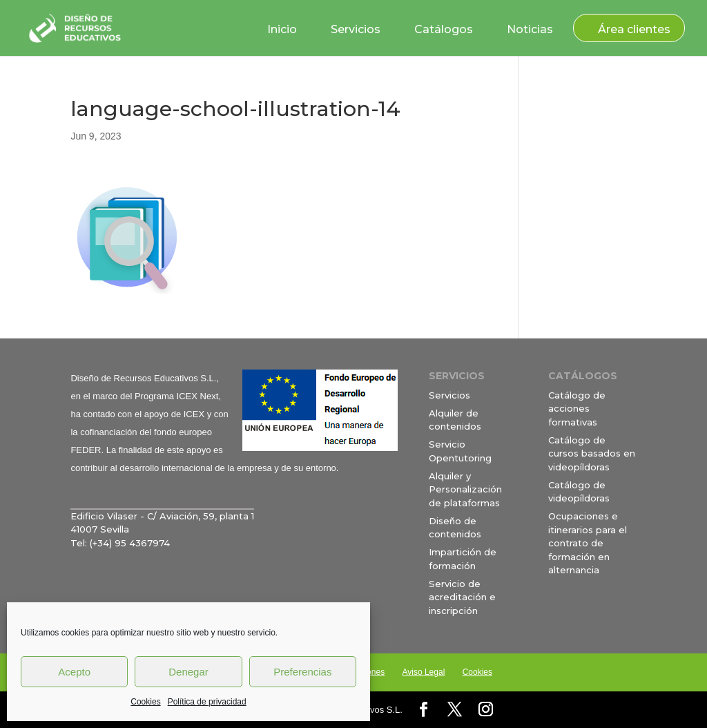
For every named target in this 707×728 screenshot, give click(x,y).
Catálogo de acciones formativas (577, 409)
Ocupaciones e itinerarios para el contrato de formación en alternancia (588, 543)
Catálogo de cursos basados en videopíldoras (592, 453)
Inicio (282, 29)
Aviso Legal (423, 672)
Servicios (356, 29)
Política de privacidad (207, 702)
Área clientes (634, 29)
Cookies (145, 702)
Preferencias (302, 672)
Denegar (188, 672)
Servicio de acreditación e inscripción (462, 597)
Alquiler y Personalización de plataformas (465, 489)
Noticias (530, 29)
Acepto (74, 672)
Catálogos (444, 29)
